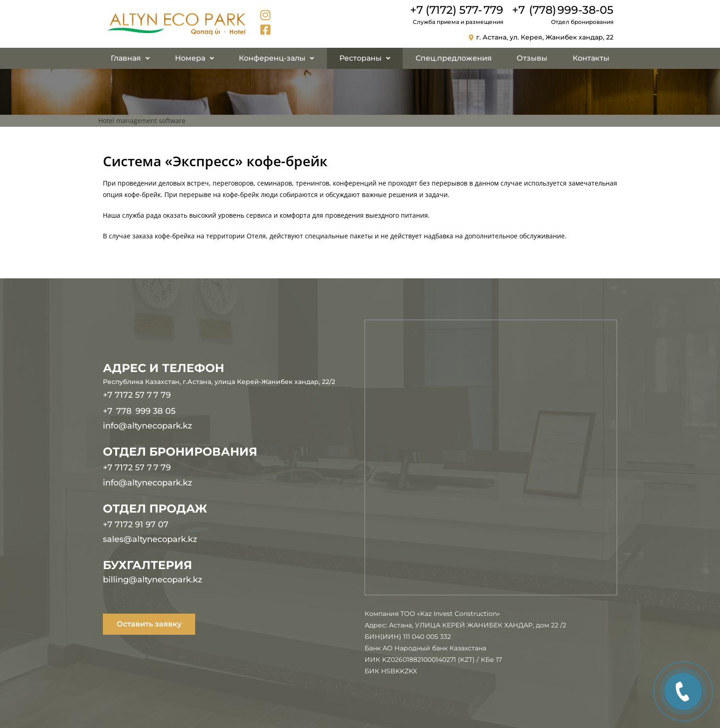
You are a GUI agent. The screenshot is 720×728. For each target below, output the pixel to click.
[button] (130, 58)
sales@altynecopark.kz (150, 539)
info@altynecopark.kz (147, 426)
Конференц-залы (276, 58)
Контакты (591, 58)
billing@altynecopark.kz (152, 580)
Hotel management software (142, 121)
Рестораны (365, 58)
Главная (130, 58)
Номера (194, 58)
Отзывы (532, 58)
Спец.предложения (454, 58)
